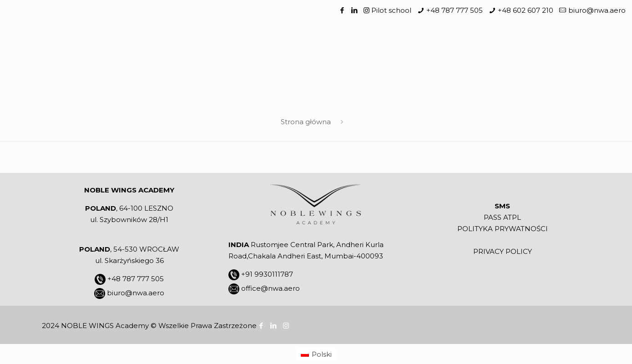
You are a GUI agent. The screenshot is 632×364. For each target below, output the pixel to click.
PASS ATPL (502, 217)
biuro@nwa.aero (597, 10)
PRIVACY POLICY (503, 251)
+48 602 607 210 (526, 10)
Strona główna (306, 122)
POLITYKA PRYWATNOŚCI (503, 229)
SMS (502, 206)
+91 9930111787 (267, 274)
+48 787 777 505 (455, 10)
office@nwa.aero (270, 288)
